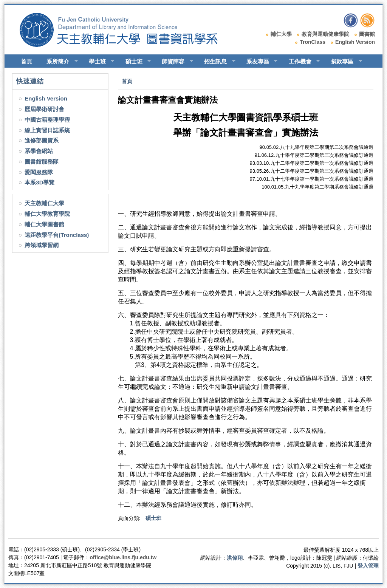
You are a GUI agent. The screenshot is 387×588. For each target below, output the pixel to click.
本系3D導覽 (39, 182)
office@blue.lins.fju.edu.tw (123, 557)
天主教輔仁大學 (44, 203)
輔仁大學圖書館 (44, 224)
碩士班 (135, 62)
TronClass (313, 42)
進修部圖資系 (42, 140)
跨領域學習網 (42, 245)
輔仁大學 (281, 34)
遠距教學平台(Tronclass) (57, 235)
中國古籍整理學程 (47, 120)
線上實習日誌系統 (47, 130)
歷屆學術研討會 (44, 109)
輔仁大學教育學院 (47, 214)
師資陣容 (174, 62)
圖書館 (367, 34)
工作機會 (301, 62)
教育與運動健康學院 (325, 34)
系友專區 (259, 62)
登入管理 (368, 566)
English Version (355, 42)
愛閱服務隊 (39, 172)
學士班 (98, 62)
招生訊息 (216, 62)
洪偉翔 (235, 558)
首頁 (26, 61)
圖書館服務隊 (42, 162)
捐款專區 (343, 62)
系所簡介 (59, 62)
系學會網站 (39, 151)
